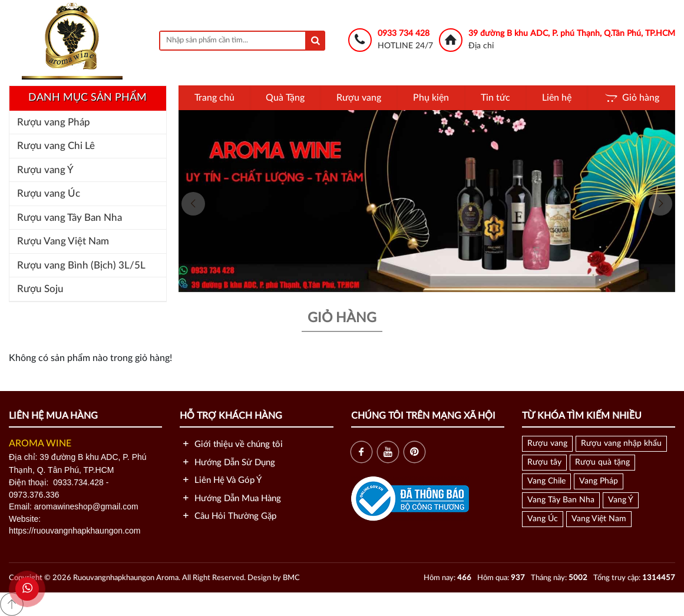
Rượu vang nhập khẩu (621, 443)
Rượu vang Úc (49, 193)
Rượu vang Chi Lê (56, 146)
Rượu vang (359, 98)
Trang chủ (214, 98)
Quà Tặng (285, 98)
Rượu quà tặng (602, 462)
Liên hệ (557, 98)
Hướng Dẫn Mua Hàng (230, 499)
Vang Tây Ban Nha (561, 500)
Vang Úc (543, 519)
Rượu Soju (40, 289)
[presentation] (193, 204)
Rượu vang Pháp (54, 122)
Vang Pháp (599, 481)
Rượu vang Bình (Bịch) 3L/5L (81, 265)
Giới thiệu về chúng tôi (231, 444)
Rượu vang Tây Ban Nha (70, 218)
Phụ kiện (431, 98)
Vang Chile (546, 481)
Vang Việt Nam (599, 519)
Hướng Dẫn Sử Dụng (227, 463)
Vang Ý (621, 500)
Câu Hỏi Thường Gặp (228, 516)
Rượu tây (544, 462)
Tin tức (495, 98)
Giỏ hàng (631, 98)
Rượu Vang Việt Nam (63, 241)
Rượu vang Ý (45, 170)
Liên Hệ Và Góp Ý (221, 480)
